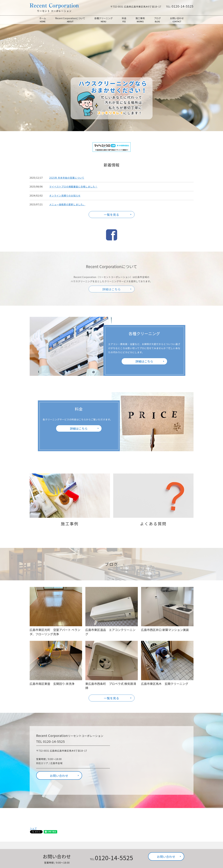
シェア (33, 828)
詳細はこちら (144, 361)
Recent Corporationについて (70, 20)
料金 (124, 20)
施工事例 (140, 20)
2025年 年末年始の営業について (67, 178)
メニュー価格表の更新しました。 (67, 204)
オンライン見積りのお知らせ (65, 196)
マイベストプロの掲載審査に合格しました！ (73, 187)
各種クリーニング (103, 20)
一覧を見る (112, 215)
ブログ (157, 20)
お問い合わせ (177, 20)
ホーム (43, 20)
